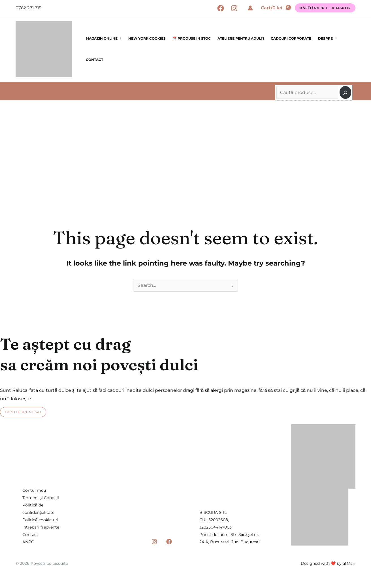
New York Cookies (147, 38)
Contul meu (34, 490)
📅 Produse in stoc (192, 38)
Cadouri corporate (291, 38)
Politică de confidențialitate (38, 509)
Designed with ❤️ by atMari (328, 563)
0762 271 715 (28, 8)
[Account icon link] (250, 8)
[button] (325, 8)
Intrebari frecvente (41, 527)
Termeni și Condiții (41, 498)
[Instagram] (234, 8)
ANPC (28, 542)
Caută (277, 83)
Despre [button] (325, 38)
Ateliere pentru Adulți (241, 38)
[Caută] (345, 92)
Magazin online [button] (102, 38)
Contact (94, 60)
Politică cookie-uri (40, 520)
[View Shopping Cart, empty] (274, 8)
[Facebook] (221, 8)
